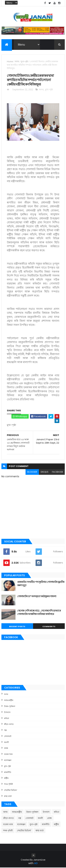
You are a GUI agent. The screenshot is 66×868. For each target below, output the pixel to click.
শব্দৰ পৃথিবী (8, 785)
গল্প (5, 731)
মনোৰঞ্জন (8, 761)
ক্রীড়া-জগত (9, 725)
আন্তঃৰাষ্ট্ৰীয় (9, 701)
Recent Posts (17, 627)
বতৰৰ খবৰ (8, 755)
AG (36, 864)
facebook (57, 472)
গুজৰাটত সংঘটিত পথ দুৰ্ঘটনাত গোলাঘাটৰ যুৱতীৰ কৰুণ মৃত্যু (41, 584)
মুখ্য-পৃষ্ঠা (25, 62)
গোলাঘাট (8, 737)
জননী (6, 743)
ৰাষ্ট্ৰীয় (6, 779)
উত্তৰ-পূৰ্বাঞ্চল (10, 707)
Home (10, 62)
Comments (49, 627)
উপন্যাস (7, 713)
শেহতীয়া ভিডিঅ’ (11, 790)
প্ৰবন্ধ (6, 749)
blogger (32, 472)
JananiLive (39, 860)
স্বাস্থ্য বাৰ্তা (8, 797)
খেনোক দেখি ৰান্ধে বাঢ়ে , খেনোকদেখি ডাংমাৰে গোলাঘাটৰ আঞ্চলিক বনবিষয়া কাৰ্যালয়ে (39, 613)
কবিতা (7, 719)
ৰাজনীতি (8, 773)
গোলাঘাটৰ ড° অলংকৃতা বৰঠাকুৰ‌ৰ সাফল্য (37, 597)
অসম (17, 62)
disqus (45, 472)
